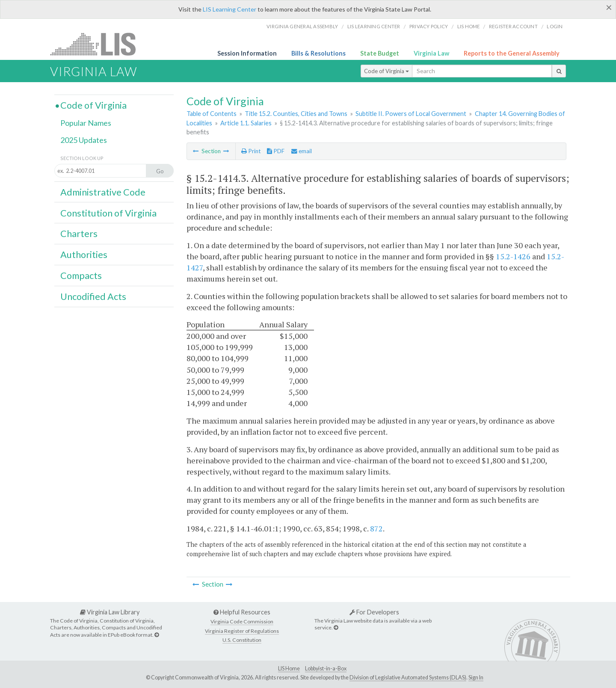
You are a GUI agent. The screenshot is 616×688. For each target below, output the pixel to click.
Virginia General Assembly (302, 26)
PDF (276, 151)
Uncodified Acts (93, 297)
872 (376, 528)
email (302, 151)
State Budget (380, 53)
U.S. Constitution (242, 640)
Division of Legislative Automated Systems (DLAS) (408, 678)
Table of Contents (212, 114)
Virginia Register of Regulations (242, 631)
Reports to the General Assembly (512, 53)
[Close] (609, 7)
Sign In (476, 678)
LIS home (469, 26)
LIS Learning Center (230, 9)
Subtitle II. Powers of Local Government (411, 114)
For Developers (374, 612)
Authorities (84, 255)
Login (555, 26)
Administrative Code (103, 192)
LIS (98, 44)
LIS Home (289, 669)
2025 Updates (84, 140)
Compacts (81, 276)
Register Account (513, 26)
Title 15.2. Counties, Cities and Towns (296, 114)
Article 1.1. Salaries (246, 123)
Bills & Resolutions (318, 53)
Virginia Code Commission (242, 621)
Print (251, 151)
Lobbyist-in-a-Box (326, 669)
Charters (79, 234)
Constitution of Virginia (108, 213)
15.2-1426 (513, 256)
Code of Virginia (386, 71)
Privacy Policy (429, 26)
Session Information (247, 53)
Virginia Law (431, 53)
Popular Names (86, 123)
